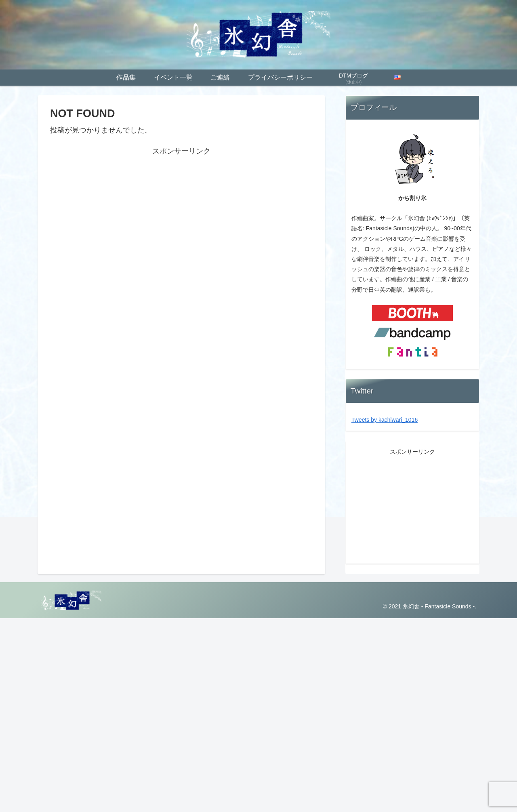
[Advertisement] (181, 214)
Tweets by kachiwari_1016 (385, 420)
